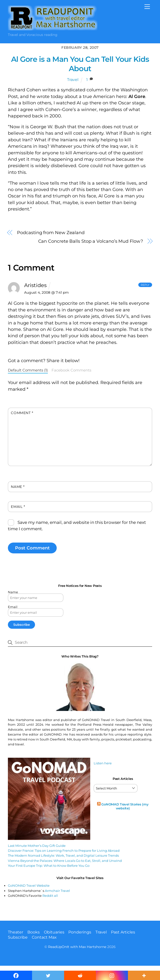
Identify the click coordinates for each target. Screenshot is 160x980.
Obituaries (54, 932)
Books (34, 932)
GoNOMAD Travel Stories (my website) (125, 806)
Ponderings (80, 932)
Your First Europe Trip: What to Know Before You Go (49, 866)
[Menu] (147, 7)
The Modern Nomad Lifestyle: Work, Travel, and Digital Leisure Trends (63, 855)
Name (18, 487)
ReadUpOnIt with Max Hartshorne (77, 947)
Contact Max (44, 937)
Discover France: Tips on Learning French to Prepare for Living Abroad (64, 851)
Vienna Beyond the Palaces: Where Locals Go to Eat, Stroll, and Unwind (65, 861)
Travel (73, 80)
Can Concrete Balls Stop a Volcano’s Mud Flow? (91, 241)
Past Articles (123, 932)
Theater (16, 932)
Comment (22, 413)
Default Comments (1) (28, 370)
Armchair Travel (57, 891)
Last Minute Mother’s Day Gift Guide (37, 846)
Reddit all (50, 896)
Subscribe (18, 937)
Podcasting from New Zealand (51, 233)
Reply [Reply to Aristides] (145, 285)
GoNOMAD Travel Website (29, 885)
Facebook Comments (71, 370)
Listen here (103, 763)
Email (18, 507)
